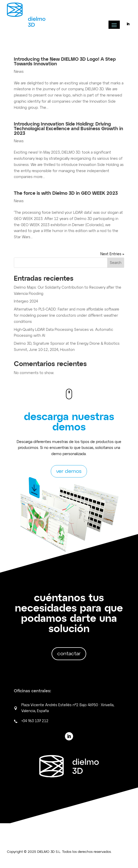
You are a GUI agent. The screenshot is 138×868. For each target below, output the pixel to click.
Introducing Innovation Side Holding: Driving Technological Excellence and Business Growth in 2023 (68, 129)
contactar (69, 654)
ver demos (69, 471)
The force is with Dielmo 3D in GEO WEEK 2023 (66, 193)
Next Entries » (112, 254)
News (19, 72)
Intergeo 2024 (26, 302)
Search (116, 263)
